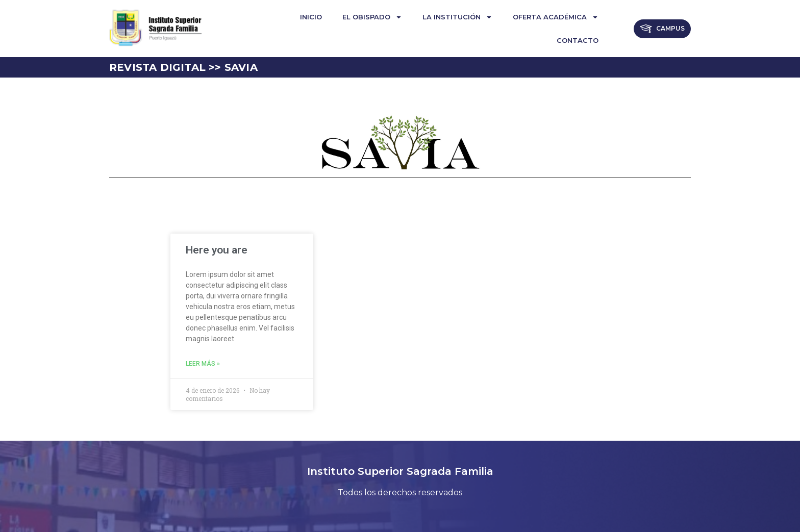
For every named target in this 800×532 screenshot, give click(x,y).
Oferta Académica (556, 17)
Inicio (311, 17)
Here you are (217, 250)
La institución (457, 17)
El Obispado (372, 17)
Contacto (578, 40)
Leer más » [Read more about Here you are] (203, 364)
